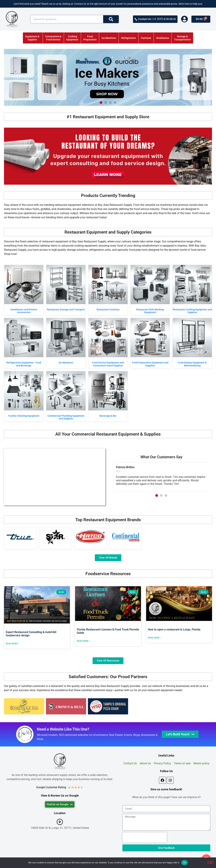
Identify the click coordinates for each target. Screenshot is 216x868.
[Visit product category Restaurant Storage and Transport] (66, 289)
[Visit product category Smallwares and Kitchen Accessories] (24, 290)
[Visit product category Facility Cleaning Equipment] (24, 395)
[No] (210, 862)
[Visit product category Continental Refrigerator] (126, 537)
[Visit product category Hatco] (90, 537)
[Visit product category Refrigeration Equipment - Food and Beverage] (24, 343)
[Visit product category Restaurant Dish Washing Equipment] (150, 290)
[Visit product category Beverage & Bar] (108, 395)
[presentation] (145, 837)
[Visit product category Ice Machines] (66, 342)
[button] (101, 103)
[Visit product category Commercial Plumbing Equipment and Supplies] (66, 396)
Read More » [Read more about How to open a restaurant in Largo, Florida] (155, 638)
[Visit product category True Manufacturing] (20, 537)
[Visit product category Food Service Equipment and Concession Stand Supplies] (108, 343)
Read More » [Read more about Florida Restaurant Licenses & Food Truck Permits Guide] (83, 641)
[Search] (111, 19)
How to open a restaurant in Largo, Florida (174, 629)
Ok (185, 863)
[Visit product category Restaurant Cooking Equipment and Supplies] (192, 290)
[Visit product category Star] (55, 537)
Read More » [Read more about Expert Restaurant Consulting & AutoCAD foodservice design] (12, 644)
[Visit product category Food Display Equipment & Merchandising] (192, 343)
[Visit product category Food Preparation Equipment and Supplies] (150, 343)
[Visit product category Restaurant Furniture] (108, 289)
